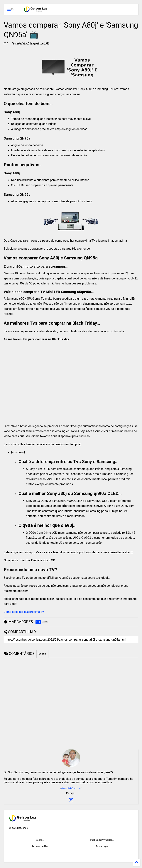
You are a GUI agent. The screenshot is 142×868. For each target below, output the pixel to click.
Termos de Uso (40, 846)
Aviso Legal (102, 846)
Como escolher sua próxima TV (24, 612)
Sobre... (40, 840)
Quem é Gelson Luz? (71, 788)
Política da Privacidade (102, 840)
